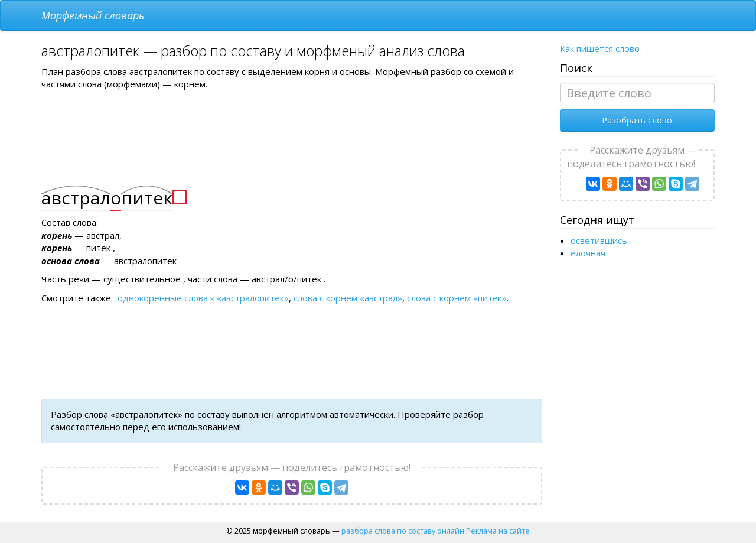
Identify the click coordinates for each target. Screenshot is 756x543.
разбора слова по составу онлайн (403, 531)
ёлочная (588, 253)
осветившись (599, 240)
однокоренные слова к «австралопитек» (203, 298)
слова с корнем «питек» (457, 298)
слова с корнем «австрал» (348, 298)
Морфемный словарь (93, 15)
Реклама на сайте (498, 531)
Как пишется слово (600, 48)
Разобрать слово (637, 120)
